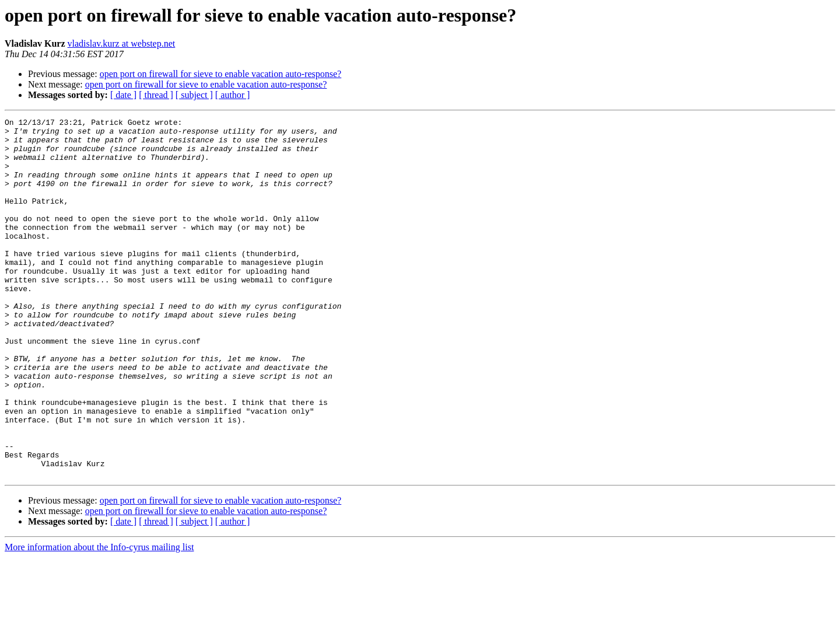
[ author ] (233, 95)
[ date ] (123, 95)
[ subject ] (194, 95)
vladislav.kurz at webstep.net (122, 43)
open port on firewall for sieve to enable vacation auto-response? (221, 74)
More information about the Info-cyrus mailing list (99, 619)
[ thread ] (156, 95)
